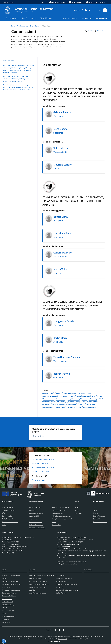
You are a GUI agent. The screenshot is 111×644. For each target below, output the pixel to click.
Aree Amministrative (8, 510)
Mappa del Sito (7, 622)
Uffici (4, 513)
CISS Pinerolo (60, 575)
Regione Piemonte (35, 578)
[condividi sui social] (88, 31)
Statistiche (6, 619)
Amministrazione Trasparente (11, 575)
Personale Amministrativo (10, 522)
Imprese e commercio (58, 510)
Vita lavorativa (56, 525)
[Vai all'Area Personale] (96, 2)
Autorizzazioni (34, 519)
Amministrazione (22, 26)
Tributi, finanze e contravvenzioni (62, 519)
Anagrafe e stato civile (36, 513)
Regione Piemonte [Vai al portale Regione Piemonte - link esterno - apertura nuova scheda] (9, 2)
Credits (4, 613)
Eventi (95, 507)
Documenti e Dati (7, 516)
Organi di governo (36, 26)
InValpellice (60, 587)
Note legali (6, 608)
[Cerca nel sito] (105, 10)
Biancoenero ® (63, 639)
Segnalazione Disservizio (10, 593)
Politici (4, 525)
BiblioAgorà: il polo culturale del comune (42, 575)
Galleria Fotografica (99, 516)
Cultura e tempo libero (36, 525)
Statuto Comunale (8, 602)
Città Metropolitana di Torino (23, 12)
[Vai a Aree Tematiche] (76, 2)
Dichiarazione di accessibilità (11, 581)
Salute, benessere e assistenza (61, 516)
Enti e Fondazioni (7, 519)
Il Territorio (96, 513)
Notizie (77, 507)
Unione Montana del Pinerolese (39, 584)
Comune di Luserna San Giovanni (34, 9)
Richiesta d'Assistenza (9, 596)
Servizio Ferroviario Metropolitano (66, 584)
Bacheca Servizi (7, 599)
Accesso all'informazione (70, 18)
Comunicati (78, 513)
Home (13, 26)
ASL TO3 (32, 590)
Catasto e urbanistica (36, 522)
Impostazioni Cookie (8, 611)
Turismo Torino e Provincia (64, 578)
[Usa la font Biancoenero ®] (57, 2)
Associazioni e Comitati (100, 522)
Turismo (54, 522)
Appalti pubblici (34, 516)
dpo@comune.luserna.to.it (69, 564)
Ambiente (32, 510)
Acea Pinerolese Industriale (38, 593)
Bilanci (4, 578)
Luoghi (95, 510)
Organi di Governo (8, 507)
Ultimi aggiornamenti (9, 616)
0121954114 (9, 540)
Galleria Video (97, 519)
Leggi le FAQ (6, 587)
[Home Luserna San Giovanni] (29, 10)
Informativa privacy (8, 605)
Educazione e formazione (37, 528)
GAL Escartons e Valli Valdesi (38, 587)
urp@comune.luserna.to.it (14, 549)
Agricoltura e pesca (35, 507)
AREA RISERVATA (54, 641)
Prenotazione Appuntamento (11, 590)
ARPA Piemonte (61, 581)
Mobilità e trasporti (57, 513)
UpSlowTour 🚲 (61, 593)
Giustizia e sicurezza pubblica (60, 507)
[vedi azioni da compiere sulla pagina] (99, 31)
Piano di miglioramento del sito (12, 584)
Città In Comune (95, 636)
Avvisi (76, 510)
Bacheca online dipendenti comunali (67, 590)
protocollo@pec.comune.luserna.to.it (17, 546)
